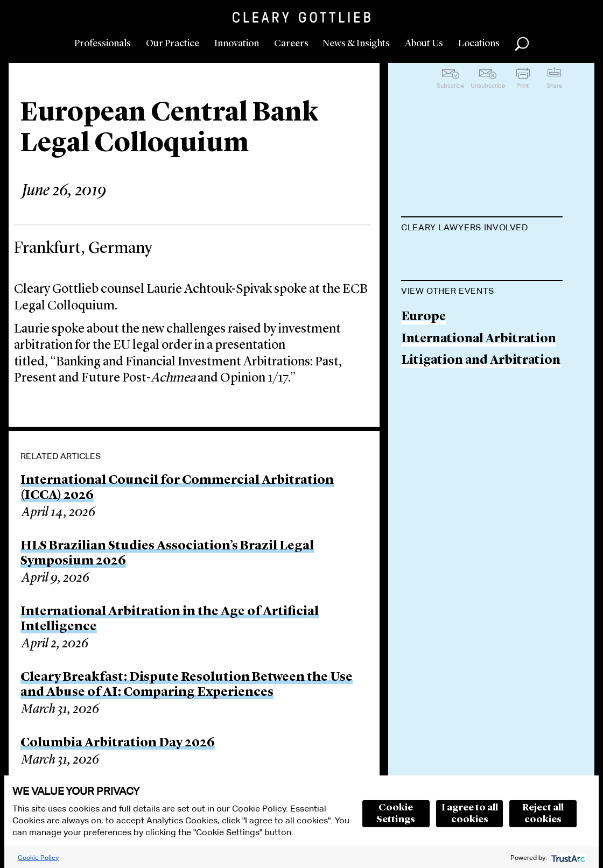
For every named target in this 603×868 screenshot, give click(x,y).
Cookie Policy (38, 858)
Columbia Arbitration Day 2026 (118, 743)
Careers (291, 44)
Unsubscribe (488, 86)
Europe (423, 370)
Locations (479, 44)
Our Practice (173, 44)
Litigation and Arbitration (481, 414)
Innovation (237, 44)
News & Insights (356, 44)
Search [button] (522, 44)
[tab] (482, 229)
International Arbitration (479, 392)
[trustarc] (567, 858)
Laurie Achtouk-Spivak (470, 254)
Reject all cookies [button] (543, 814)
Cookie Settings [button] (396, 814)
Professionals (103, 44)
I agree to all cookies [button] (470, 814)
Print (523, 86)
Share (554, 86)
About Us (424, 44)
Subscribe (450, 86)
